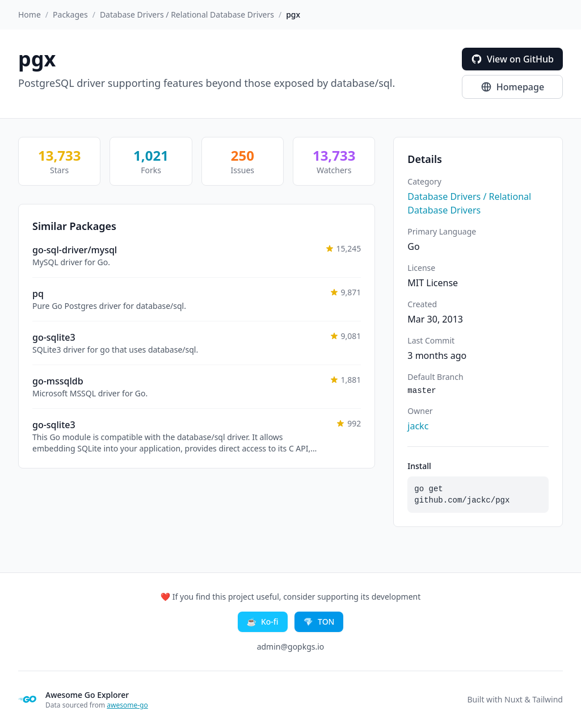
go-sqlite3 (54, 337)
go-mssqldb (58, 381)
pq (38, 294)
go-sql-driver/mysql (75, 250)
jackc (418, 426)
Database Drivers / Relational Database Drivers (187, 14)
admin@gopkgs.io (291, 647)
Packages (70, 14)
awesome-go (127, 705)
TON (319, 622)
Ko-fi (263, 622)
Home (30, 14)
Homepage (512, 87)
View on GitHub (512, 59)
